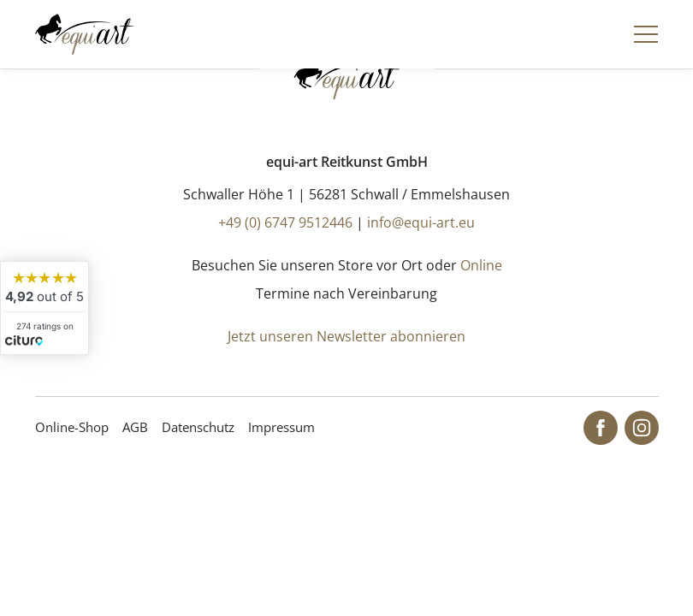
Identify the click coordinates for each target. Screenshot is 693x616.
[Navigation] (646, 34)
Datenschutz (198, 427)
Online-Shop (72, 427)
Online (481, 265)
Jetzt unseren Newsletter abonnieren (346, 336)
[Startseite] (84, 34)
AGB (135, 427)
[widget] (44, 308)
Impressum (281, 427)
